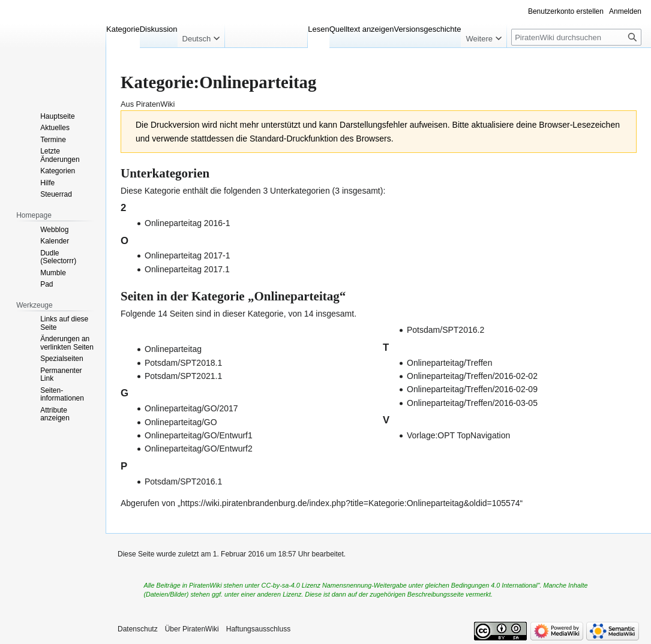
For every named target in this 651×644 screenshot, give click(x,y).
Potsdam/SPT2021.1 (183, 376)
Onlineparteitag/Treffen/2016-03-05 (472, 403)
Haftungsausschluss (258, 629)
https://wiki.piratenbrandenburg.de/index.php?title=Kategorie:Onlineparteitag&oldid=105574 (350, 503)
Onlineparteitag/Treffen (449, 363)
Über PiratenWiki (192, 629)
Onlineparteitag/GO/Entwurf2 (199, 449)
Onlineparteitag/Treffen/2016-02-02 (472, 376)
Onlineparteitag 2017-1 (187, 255)
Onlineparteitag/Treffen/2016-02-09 (472, 389)
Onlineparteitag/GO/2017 (191, 408)
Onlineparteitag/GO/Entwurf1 (199, 435)
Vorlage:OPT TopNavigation (458, 435)
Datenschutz (138, 629)
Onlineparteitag (173, 349)
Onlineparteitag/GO (181, 422)
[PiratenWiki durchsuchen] (576, 37)
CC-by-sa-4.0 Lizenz (291, 585)
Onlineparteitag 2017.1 (187, 269)
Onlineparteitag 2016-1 (187, 223)
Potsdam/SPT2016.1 (183, 482)
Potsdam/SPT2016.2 (445, 330)
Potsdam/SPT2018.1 (183, 363)
